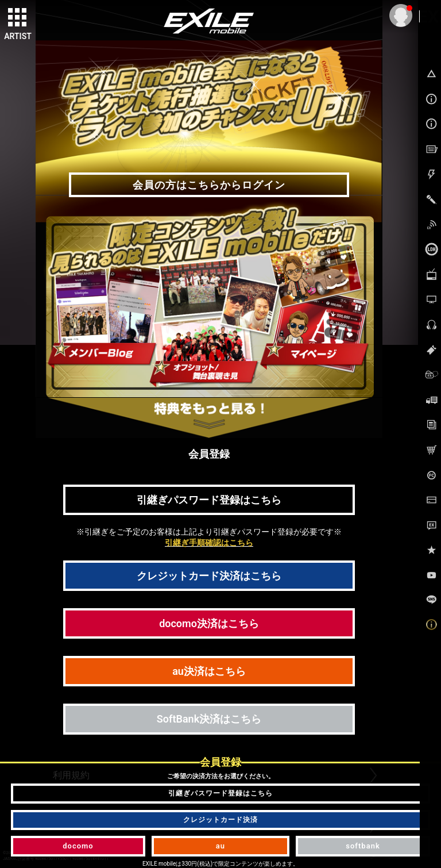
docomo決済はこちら (209, 623)
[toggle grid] (18, 18)
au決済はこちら (209, 671)
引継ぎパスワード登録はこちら (209, 500)
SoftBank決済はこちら (209, 719)
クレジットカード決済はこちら (209, 576)
